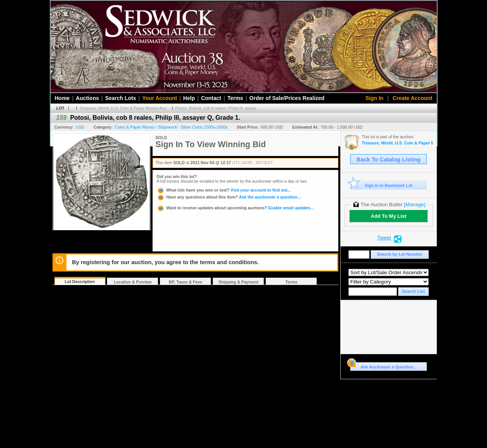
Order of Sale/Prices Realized (287, 98)
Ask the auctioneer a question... (229, 197)
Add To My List (389, 216)
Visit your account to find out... (224, 190)
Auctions (87, 98)
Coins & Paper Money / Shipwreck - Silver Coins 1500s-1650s (171, 127)
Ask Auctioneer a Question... (383, 366)
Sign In (374, 98)
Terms (235, 98)
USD (80, 127)
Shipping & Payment (239, 282)
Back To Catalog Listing (389, 160)
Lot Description (80, 282)
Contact (211, 98)
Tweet (384, 238)
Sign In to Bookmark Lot (381, 185)
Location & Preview (132, 282)
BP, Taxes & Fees (186, 282)
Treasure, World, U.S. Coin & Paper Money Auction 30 (397, 143)
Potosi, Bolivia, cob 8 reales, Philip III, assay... (217, 108)
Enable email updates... (235, 208)
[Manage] (415, 204)
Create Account (413, 98)
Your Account (160, 98)
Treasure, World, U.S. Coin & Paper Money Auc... (125, 108)
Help (189, 98)
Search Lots (120, 98)
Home (62, 98)
